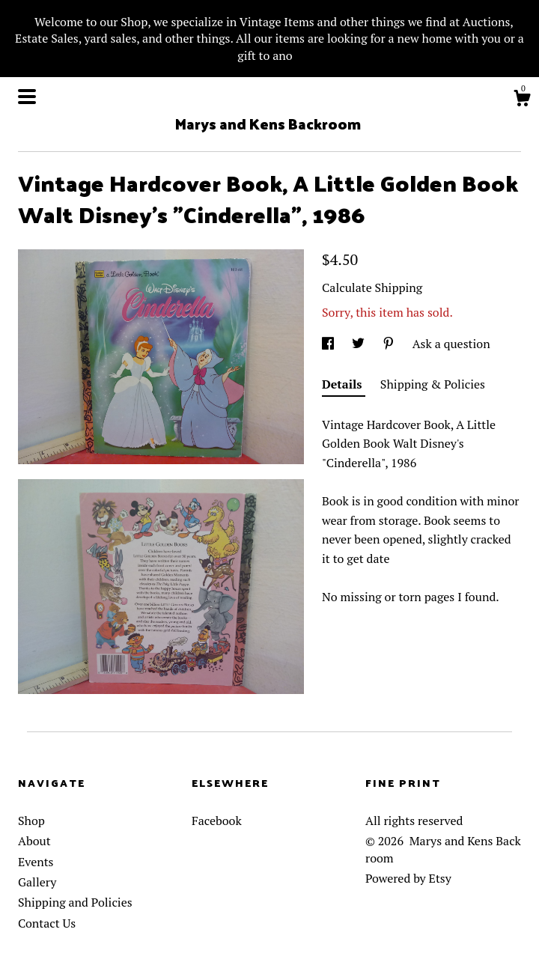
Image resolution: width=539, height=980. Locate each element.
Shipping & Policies (433, 384)
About (34, 841)
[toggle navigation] (27, 97)
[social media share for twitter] (360, 344)
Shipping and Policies (75, 902)
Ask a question (451, 344)
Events (36, 862)
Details (344, 384)
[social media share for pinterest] (390, 344)
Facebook (217, 821)
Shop (31, 821)
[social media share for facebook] (329, 344)
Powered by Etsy (408, 878)
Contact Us (47, 923)
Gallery (37, 882)
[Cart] (522, 100)
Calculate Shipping (372, 287)
